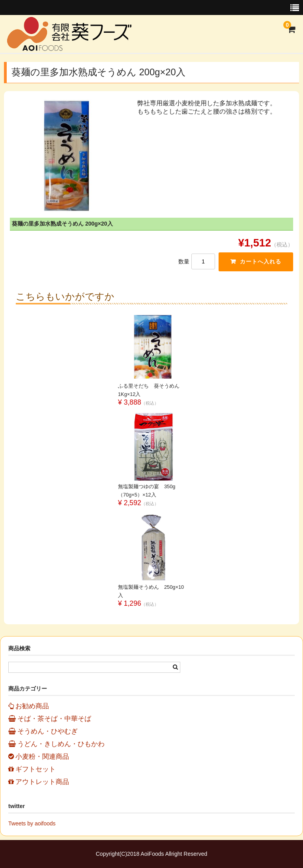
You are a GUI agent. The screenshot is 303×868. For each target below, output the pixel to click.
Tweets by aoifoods (32, 823)
